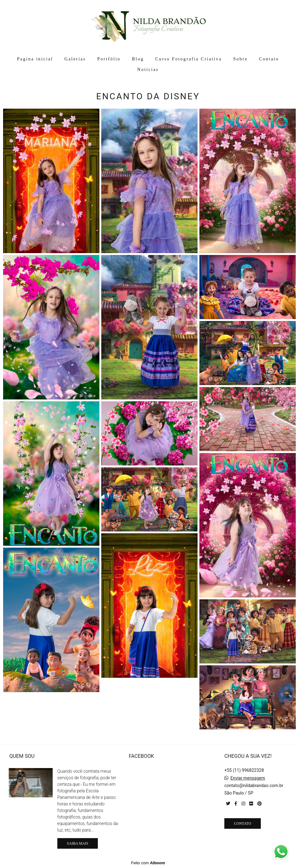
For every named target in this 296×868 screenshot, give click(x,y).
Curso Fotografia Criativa (189, 59)
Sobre (240, 59)
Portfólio (109, 59)
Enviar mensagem (248, 778)
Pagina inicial (35, 59)
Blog (138, 59)
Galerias (75, 59)
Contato (269, 59)
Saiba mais (78, 843)
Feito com (148, 863)
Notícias (148, 70)
